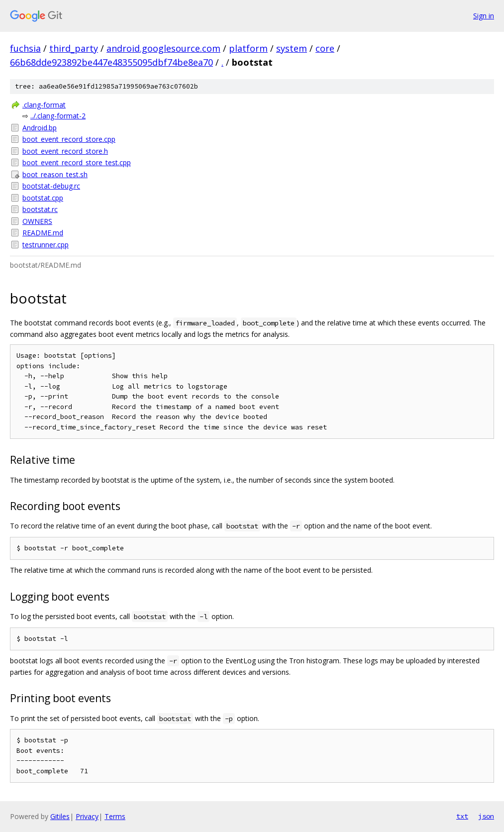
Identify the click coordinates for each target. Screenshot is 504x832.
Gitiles (60, 816)
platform (248, 48)
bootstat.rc (40, 209)
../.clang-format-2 (58, 116)
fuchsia (25, 48)
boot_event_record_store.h (65, 151)
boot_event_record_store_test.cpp (77, 162)
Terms (115, 816)
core (325, 48)
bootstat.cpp (43, 198)
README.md (43, 233)
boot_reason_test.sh (55, 174)
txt (462, 816)
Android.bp (40, 128)
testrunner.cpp (46, 245)
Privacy (87, 816)
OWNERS (37, 221)
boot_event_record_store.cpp (69, 139)
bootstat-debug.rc (51, 186)
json (486, 816)
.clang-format (44, 105)
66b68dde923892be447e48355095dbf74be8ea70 (111, 62)
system (292, 48)
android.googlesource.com (163, 48)
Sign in (484, 16)
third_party (74, 48)
